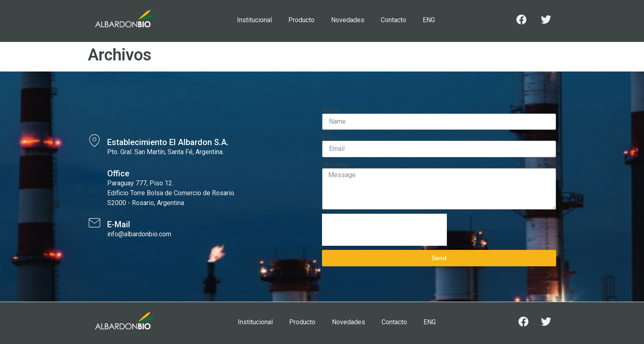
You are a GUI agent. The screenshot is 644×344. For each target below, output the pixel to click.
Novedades (348, 20)
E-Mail (119, 224)
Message (336, 165)
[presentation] (384, 230)
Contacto (393, 20)
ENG (429, 20)
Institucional (254, 20)
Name (330, 110)
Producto (301, 20)
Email (330, 137)
